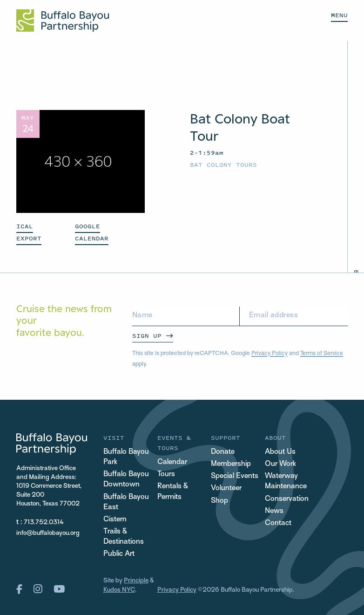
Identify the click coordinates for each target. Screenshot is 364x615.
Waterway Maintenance (286, 482)
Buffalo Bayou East (126, 502)
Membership (231, 464)
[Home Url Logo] (63, 20)
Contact (278, 523)
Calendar (172, 462)
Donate (223, 452)
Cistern (115, 520)
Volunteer (226, 489)
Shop (219, 501)
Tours (166, 475)
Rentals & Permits (173, 492)
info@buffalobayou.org (48, 533)
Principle (136, 581)
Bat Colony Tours (223, 165)
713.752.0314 (44, 523)
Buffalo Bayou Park (126, 457)
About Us (280, 452)
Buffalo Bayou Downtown (126, 480)
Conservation (287, 499)
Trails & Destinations (124, 537)
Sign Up (147, 336)
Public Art (119, 554)
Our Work (280, 464)
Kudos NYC (119, 590)
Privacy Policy (270, 354)
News (274, 511)
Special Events (235, 476)
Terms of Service (322, 354)
